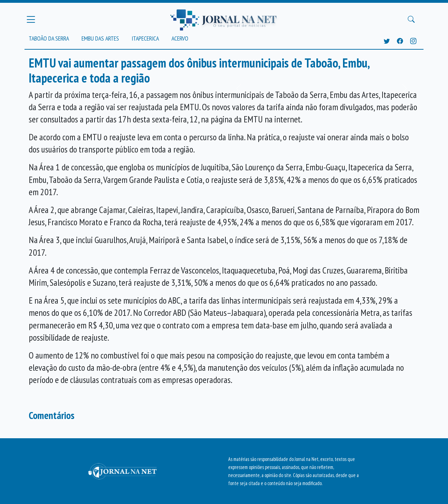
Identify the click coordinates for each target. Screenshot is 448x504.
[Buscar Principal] (411, 20)
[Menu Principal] (31, 19)
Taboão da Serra (49, 38)
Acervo (180, 38)
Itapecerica (145, 38)
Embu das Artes (100, 38)
